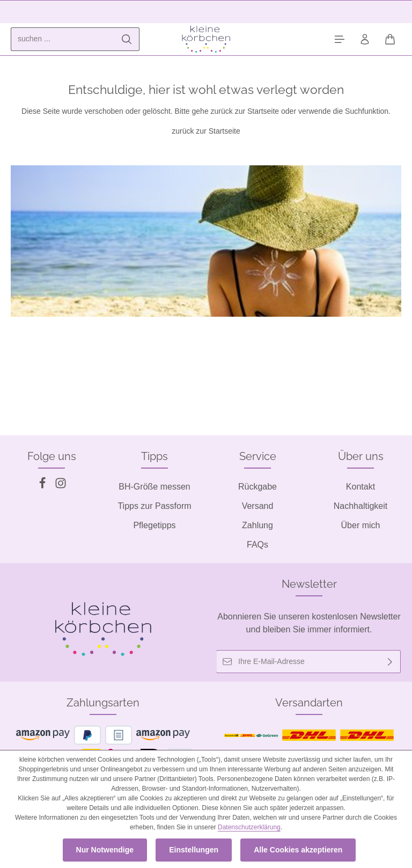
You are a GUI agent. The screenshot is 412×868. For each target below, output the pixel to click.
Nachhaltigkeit (361, 506)
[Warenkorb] (390, 39)
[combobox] (63, 39)
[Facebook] (43, 486)
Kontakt (360, 487)
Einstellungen (194, 850)
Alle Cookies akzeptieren (298, 850)
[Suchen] (127, 39)
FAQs (257, 545)
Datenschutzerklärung (249, 827)
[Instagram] (61, 486)
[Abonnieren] (390, 662)
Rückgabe (257, 487)
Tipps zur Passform (154, 506)
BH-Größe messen (154, 487)
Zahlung (257, 525)
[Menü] (339, 39)
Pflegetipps (154, 525)
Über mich (361, 525)
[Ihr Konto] (365, 39)
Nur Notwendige (105, 850)
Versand (258, 506)
